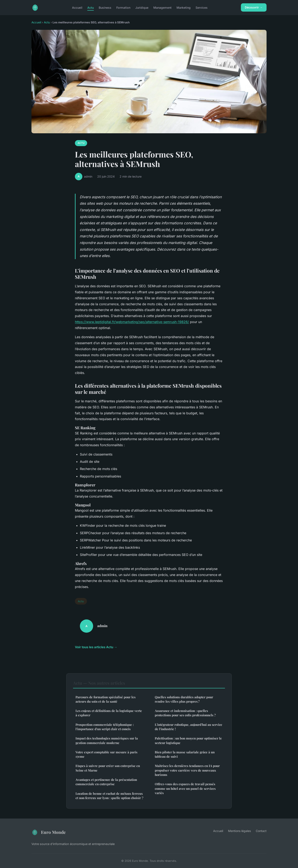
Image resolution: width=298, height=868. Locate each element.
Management (162, 7)
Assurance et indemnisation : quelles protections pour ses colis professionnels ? (185, 713)
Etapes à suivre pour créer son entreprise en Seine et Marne (108, 768)
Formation (123, 7)
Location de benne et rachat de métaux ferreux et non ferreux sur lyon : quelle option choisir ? (109, 796)
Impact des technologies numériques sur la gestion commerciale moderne (107, 740)
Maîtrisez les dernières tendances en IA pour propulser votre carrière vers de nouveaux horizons (187, 770)
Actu (91, 7)
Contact (261, 831)
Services (202, 7)
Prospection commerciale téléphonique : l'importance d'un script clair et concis (105, 727)
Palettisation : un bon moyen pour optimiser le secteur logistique (188, 740)
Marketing (184, 7)
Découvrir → (254, 7)
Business (105, 7)
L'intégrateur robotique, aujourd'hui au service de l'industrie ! (189, 727)
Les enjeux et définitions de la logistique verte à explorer (109, 713)
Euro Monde (49, 832)
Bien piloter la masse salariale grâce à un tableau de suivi (185, 754)
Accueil (77, 7)
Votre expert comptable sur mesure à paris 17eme (106, 754)
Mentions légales (239, 831)
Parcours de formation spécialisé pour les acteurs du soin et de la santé (106, 699)
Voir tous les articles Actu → (96, 647)
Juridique (142, 7)
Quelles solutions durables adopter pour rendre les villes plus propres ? (184, 699)
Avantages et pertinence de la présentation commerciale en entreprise (106, 782)
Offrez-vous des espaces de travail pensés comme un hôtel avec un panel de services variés (185, 788)
